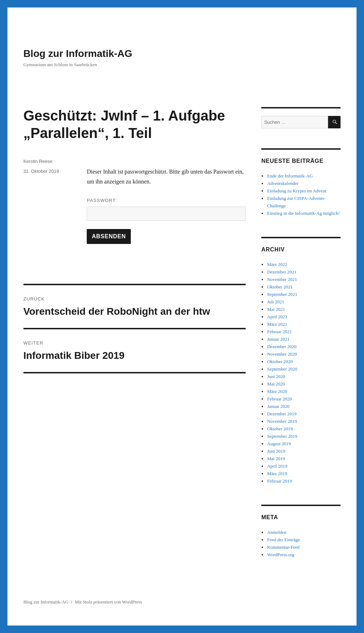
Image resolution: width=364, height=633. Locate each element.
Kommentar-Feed (283, 547)
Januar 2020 (278, 406)
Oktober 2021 (280, 287)
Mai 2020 (276, 384)
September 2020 (282, 369)
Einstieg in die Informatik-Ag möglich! (303, 213)
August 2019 (279, 444)
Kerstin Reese (38, 161)
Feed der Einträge (283, 540)
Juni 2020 (276, 376)
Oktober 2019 (280, 429)
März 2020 (277, 391)
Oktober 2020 (280, 361)
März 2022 (277, 264)
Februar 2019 (279, 481)
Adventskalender (283, 183)
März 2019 (277, 474)
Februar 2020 (279, 399)
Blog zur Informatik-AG (78, 54)
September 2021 (282, 294)
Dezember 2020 (282, 347)
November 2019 (282, 421)
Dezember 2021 (282, 272)
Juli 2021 (275, 302)
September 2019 (282, 436)
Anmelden (277, 532)
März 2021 (277, 324)
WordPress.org (280, 555)
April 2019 (277, 466)
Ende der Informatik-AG (290, 176)
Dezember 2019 (282, 414)
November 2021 (282, 279)
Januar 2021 (278, 339)
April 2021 (277, 317)
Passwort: (166, 209)
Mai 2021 (276, 309)
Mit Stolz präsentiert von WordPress (109, 602)
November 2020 (282, 354)
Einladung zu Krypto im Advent (297, 191)
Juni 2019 (276, 451)
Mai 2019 (276, 459)
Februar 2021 (279, 332)
